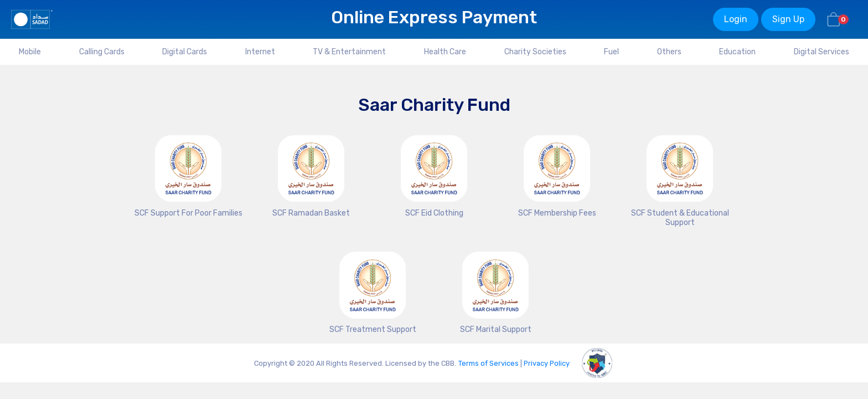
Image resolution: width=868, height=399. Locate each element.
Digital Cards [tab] (185, 52)
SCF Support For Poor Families (188, 213)
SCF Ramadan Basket (311, 213)
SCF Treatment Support (373, 329)
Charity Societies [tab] (535, 52)
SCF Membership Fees (557, 213)
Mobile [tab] (30, 52)
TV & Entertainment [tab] (349, 52)
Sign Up (788, 19)
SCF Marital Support (496, 329)
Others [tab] (669, 52)
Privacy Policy (547, 363)
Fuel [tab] (611, 52)
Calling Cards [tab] (102, 52)
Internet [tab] (260, 52)
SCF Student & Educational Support (680, 218)
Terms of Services (489, 363)
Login (736, 19)
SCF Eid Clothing (434, 213)
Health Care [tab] (445, 52)
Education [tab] (737, 52)
